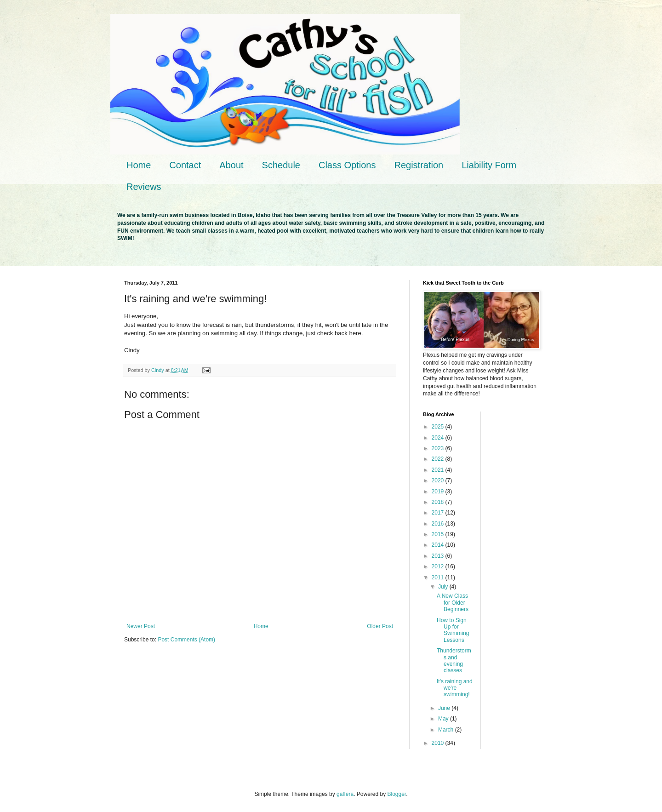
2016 (439, 524)
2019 (439, 492)
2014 (439, 545)
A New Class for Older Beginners (453, 603)
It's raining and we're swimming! (455, 688)
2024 (439, 438)
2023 (439, 448)
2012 (439, 566)
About (231, 165)
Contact (185, 165)
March (447, 730)
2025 (439, 427)
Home (139, 165)
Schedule (281, 165)
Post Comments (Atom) (186, 640)
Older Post (380, 626)
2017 (439, 513)
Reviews (144, 187)
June (445, 708)
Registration (419, 165)
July (444, 587)
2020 (439, 480)
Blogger (397, 794)
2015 (439, 534)
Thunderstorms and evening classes (454, 660)
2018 (439, 502)
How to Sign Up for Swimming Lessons (453, 630)
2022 (439, 459)
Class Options (347, 165)
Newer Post (141, 626)
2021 (439, 470)
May (444, 719)
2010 (439, 743)
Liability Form (489, 165)
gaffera (345, 794)
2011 (439, 578)
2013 (439, 556)
